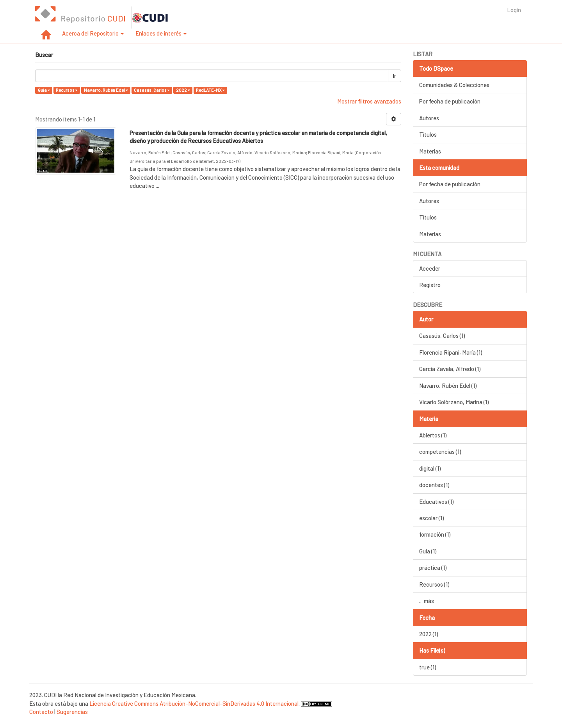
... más (427, 601)
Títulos (428, 134)
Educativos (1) (436, 501)
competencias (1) (440, 451)
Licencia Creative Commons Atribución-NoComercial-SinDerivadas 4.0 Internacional (194, 703)
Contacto (41, 712)
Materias (430, 151)
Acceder (430, 268)
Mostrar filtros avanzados (369, 101)
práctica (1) (433, 567)
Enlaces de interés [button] (161, 33)
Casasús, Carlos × (152, 90)
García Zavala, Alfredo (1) (450, 369)
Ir (395, 76)
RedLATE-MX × (210, 90)
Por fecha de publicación (450, 101)
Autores (429, 118)
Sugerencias (72, 712)
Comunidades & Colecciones (454, 85)
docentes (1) (434, 485)
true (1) (428, 667)
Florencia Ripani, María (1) (451, 352)
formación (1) (435, 534)
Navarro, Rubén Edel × (106, 90)
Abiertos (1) (433, 435)
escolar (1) (431, 518)
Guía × (44, 90)
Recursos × (67, 90)
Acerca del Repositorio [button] (93, 33)
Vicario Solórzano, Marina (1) (454, 402)
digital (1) (430, 468)
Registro (430, 285)
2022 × (183, 90)
